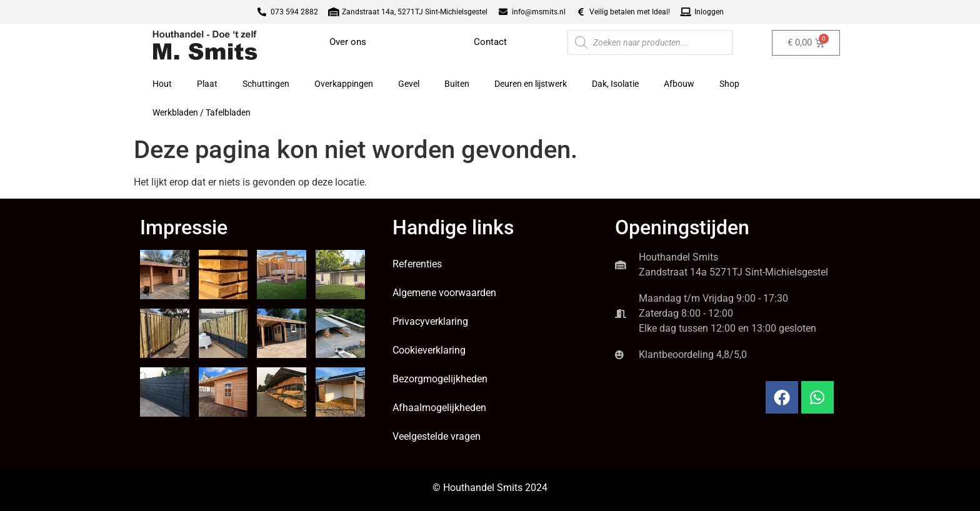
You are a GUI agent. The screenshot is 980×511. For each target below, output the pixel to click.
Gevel (409, 84)
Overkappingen (344, 84)
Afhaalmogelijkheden (439, 408)
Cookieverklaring (429, 350)
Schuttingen (266, 84)
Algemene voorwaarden (444, 293)
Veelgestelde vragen (437, 436)
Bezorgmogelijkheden (440, 379)
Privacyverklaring (430, 321)
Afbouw (679, 84)
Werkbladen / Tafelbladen (202, 112)
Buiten (457, 84)
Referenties (417, 264)
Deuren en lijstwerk (531, 84)
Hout (162, 84)
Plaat (207, 84)
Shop (729, 84)
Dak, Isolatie (615, 84)
